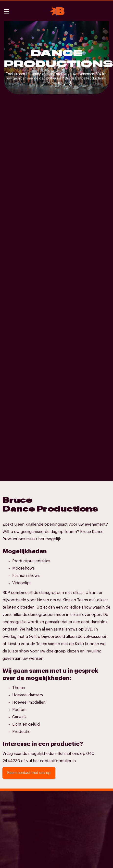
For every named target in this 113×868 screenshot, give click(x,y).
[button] (7, 11)
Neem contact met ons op (29, 773)
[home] (56, 11)
